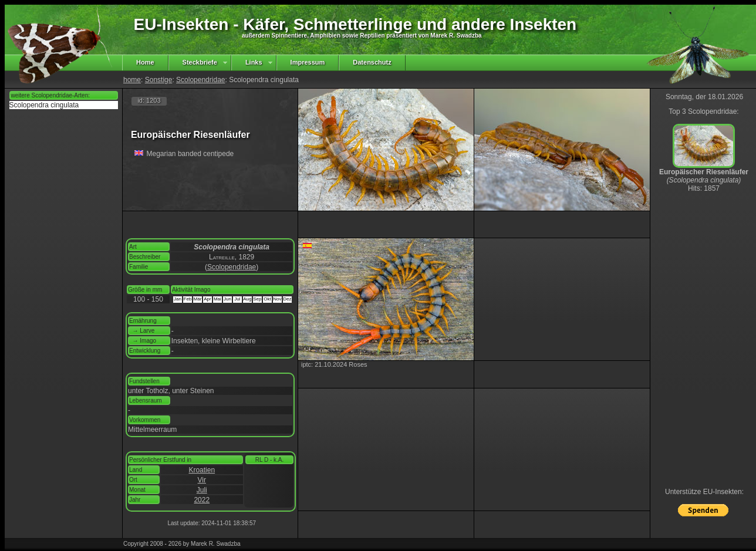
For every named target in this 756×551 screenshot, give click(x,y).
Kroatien (202, 470)
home (132, 80)
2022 (202, 500)
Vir (202, 480)
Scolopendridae (200, 80)
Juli (202, 490)
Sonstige (159, 80)
